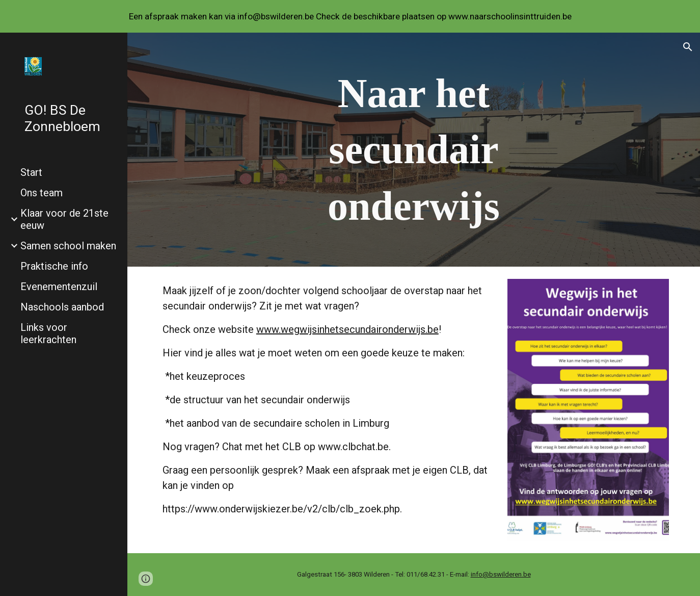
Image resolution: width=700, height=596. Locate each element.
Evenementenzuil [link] (59, 287)
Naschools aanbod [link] (62, 307)
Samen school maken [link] (68, 246)
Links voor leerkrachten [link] (48, 333)
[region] (350, 16)
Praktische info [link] (54, 266)
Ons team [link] (42, 193)
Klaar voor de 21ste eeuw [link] (64, 219)
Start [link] (31, 172)
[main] (414, 150)
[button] (688, 47)
